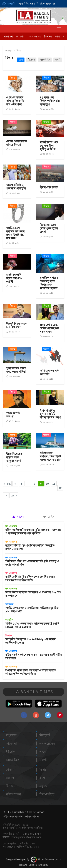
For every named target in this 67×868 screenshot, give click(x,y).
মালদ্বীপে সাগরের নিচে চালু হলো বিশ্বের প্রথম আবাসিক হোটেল (49, 283)
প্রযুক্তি (43, 786)
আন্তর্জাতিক (13, 760)
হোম (9, 51)
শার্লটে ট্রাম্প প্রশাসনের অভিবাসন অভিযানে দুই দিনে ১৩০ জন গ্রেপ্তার (32, 610)
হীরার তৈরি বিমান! (49, 187)
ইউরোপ (10, 752)
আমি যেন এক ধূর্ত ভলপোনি (49, 372)
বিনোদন (48, 36)
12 (60, 488)
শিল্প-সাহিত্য (47, 794)
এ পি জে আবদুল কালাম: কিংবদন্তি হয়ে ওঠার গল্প (15, 101)
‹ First (7, 484)
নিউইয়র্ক (45, 735)
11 (54, 484)
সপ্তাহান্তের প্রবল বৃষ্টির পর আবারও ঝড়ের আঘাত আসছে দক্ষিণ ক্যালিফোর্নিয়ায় (30, 672)
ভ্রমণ (42, 778)
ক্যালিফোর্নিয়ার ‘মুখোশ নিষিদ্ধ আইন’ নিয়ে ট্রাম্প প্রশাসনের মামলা (34, 4)
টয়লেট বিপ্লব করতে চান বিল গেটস (17, 325)
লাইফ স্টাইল (13, 794)
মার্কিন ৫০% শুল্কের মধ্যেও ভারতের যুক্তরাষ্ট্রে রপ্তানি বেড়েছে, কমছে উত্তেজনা (32, 625)
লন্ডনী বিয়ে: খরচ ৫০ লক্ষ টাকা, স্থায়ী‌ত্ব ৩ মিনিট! (49, 146)
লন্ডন (43, 752)
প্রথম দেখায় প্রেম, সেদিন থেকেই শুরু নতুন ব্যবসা (49, 328)
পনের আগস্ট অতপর (13, 415)
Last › (14, 496)
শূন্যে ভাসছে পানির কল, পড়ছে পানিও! (16, 370)
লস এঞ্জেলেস (35, 36)
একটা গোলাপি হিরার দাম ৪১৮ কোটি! (14, 278)
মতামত (10, 778)
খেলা (58, 36)
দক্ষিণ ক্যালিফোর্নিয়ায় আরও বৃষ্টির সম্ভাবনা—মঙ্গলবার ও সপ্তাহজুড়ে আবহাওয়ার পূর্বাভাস (33, 532)
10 (47, 484)
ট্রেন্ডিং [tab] (49, 517)
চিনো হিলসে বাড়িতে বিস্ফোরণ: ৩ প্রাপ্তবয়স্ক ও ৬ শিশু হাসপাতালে (33, 594)
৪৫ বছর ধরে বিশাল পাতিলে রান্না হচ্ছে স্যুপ (50, 101)
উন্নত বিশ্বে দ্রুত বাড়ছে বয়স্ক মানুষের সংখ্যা (14, 457)
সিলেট (43, 760)
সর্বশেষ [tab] (18, 517)
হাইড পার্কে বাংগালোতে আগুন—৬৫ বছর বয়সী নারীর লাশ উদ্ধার (33, 656)
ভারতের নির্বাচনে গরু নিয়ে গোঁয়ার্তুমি (16, 187)
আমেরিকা (21, 36)
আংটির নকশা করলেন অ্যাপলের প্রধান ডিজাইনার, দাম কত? (15, 233)
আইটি (58, 60)
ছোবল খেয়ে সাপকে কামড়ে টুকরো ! (16, 143)
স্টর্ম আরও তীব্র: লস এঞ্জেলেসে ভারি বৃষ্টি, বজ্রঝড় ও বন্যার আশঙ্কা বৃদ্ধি (32, 563)
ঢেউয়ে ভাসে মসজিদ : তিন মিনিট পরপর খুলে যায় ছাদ (50, 457)
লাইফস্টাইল (45, 60)
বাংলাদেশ (8, 36)
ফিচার (19, 51)
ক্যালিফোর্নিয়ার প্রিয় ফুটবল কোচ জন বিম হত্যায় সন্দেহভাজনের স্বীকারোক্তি (30, 578)
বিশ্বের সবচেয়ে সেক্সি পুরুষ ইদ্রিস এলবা (49, 228)
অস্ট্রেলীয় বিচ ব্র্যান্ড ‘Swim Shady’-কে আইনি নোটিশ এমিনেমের (30, 641)
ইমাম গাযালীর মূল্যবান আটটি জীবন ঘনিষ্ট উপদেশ (50, 414)
